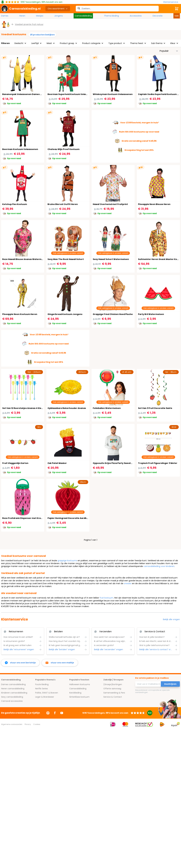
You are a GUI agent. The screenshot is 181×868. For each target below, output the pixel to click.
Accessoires (136, 16)
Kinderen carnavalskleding (14, 693)
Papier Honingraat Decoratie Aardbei (68, 518)
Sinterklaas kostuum (79, 697)
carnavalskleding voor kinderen (159, 566)
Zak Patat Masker (57, 463)
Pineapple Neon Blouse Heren (154, 204)
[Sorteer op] (169, 51)
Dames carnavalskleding (13, 684)
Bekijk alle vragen (171, 619)
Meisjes (40, 16)
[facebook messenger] (20, 663)
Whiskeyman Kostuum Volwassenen (113, 94)
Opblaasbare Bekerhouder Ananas (67, 408)
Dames (5, 16)
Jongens (58, 16)
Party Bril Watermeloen (151, 314)
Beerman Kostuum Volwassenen (20, 149)
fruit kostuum (106, 598)
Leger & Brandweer (45, 697)
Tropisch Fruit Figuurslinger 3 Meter (158, 463)
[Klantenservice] (172, 2)
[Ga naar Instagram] (48, 713)
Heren (22, 16)
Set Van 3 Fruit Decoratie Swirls (155, 408)
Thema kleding (111, 16)
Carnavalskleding (83, 16)
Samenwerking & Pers (114, 693)
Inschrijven (170, 684)
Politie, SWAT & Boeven (47, 693)
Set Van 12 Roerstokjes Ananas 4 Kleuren (24, 408)
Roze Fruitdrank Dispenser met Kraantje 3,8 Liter (29, 518)
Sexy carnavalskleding (12, 697)
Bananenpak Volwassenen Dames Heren (25, 94)
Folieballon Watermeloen (107, 408)
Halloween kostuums (80, 684)
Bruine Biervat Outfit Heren (63, 204)
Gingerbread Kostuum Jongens (65, 314)
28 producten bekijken (42, 35)
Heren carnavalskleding (13, 689)
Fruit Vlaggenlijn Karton (15, 463)
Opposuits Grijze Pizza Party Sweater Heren (117, 463)
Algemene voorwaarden (12, 724)
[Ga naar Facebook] (55, 713)
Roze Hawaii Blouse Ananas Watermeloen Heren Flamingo (34, 259)
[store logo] (21, 9)
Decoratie (158, 16)
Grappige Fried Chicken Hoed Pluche (113, 314)
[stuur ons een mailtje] (60, 663)
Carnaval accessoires (12, 701)
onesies (128, 583)
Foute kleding (42, 684)
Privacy (28, 724)
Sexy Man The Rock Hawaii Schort (66, 259)
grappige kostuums (67, 561)
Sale (177, 16)
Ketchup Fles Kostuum (15, 204)
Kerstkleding (75, 693)
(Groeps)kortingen (113, 684)
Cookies (37, 724)
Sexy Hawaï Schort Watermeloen (111, 259)
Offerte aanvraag (112, 689)
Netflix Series (42, 689)
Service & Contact (113, 697)
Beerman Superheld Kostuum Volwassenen (71, 94)
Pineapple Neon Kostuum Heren (20, 314)
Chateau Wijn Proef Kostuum (64, 149)
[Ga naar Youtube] (62, 713)
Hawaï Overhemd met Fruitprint (110, 204)
